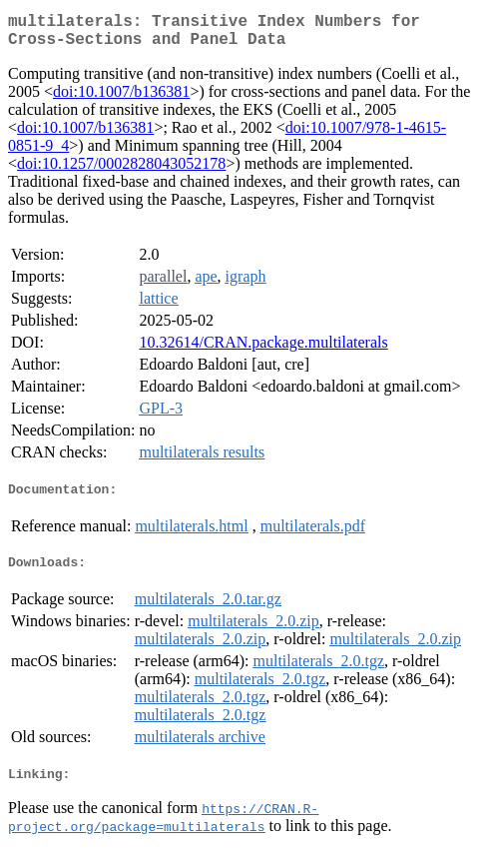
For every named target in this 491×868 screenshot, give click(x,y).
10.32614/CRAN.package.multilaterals (263, 350)
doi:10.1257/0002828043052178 (121, 171)
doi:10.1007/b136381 (121, 99)
